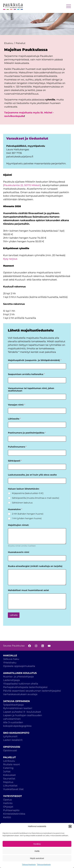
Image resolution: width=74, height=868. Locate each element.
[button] (70, 826)
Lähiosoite (14, 419)
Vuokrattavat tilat (13, 789)
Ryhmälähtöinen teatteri (18, 708)
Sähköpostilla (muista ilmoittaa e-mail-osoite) (35, 498)
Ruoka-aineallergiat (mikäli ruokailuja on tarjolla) (35, 566)
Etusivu (9, 43)
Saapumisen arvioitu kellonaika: (26, 374)
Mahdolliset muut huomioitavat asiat (28, 590)
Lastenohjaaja (11, 680)
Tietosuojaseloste (29, 864)
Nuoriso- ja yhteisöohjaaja (18, 677)
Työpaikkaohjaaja (13, 705)
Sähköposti (15, 461)
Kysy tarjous (10, 259)
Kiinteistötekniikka (14, 814)
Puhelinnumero (17, 447)
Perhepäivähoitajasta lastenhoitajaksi (25, 687)
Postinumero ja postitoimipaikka (27, 433)
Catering (8, 768)
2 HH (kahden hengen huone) (28, 514)
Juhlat (7, 772)
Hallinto (8, 803)
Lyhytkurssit (10, 736)
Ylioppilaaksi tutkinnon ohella (21, 684)
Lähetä (14, 615)
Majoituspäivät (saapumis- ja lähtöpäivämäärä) (35, 360)
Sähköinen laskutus (22, 503)
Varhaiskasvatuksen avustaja (20, 694)
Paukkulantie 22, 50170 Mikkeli (22, 185)
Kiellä (37, 851)
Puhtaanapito (11, 810)
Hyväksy (37, 844)
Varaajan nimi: (17, 405)
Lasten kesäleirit (13, 740)
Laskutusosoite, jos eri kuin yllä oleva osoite (32, 475)
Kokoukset (9, 775)
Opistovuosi (10, 750)
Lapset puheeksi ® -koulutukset (22, 712)
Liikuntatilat (10, 786)
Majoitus (8, 782)
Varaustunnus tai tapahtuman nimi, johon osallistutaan (31, 389)
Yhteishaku (10, 663)
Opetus (7, 800)
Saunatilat (9, 779)
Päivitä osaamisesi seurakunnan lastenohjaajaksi (32, 691)
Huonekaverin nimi (19, 552)
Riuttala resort (12, 764)
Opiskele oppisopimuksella (19, 666)
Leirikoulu (9, 761)
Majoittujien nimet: (18, 525)
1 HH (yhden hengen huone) (27, 518)
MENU (69, 7)
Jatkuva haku (11, 659)
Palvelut (21, 43)
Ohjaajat (8, 807)
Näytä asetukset (37, 858)
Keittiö (7, 817)
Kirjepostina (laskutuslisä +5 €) (28, 493)
